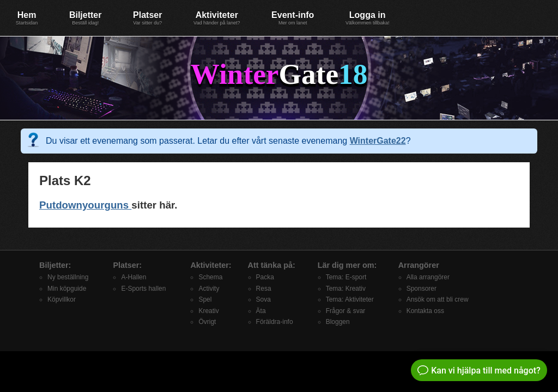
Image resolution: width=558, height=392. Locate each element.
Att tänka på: (272, 265)
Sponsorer (421, 289)
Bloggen (338, 322)
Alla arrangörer (428, 277)
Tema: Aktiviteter (350, 299)
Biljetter (86, 18)
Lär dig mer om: (347, 265)
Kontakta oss (425, 311)
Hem (27, 18)
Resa (264, 289)
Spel (205, 299)
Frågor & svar (346, 311)
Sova (263, 299)
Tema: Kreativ (346, 289)
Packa (265, 277)
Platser (147, 18)
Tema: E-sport (346, 277)
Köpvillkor (62, 299)
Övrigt (207, 322)
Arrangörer (419, 265)
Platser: (127, 265)
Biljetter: (55, 265)
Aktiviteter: (211, 265)
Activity (209, 289)
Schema (210, 277)
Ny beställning (68, 277)
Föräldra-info (275, 322)
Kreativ (208, 311)
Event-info (293, 18)
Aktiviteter (217, 18)
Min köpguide (67, 289)
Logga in (368, 18)
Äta (261, 311)
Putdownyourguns (85, 205)
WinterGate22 (378, 141)
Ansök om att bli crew (438, 299)
